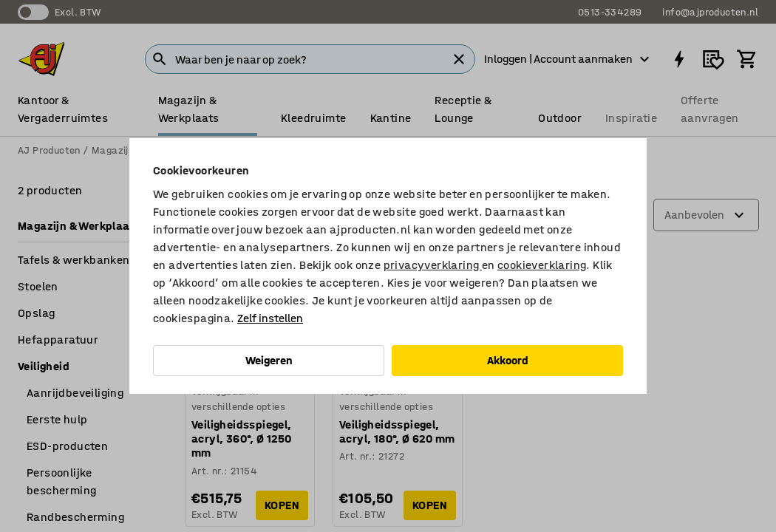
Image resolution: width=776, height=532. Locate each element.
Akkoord (508, 360)
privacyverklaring (433, 265)
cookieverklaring (542, 265)
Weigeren (269, 360)
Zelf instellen (270, 318)
